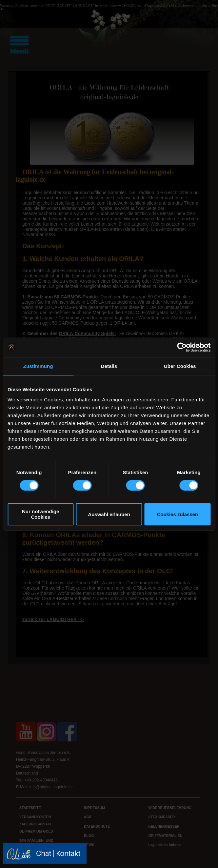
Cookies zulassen (177, 514)
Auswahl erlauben (109, 514)
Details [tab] (109, 366)
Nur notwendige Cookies (40, 514)
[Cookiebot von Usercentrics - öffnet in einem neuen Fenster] (182, 347)
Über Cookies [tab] (180, 366)
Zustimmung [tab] (38, 366)
